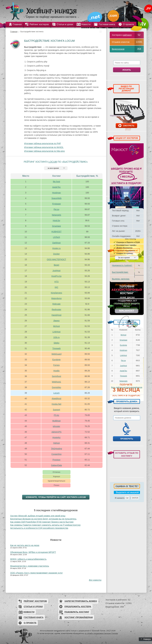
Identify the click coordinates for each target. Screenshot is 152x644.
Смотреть (129, 126)
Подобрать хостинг (77, 612)
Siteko (56, 343)
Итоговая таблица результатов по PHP (43, 143)
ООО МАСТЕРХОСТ (56, 259)
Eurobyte (56, 360)
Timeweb (56, 348)
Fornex (57, 365)
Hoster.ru (56, 248)
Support (56, 410)
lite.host (56, 182)
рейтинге (127, 35)
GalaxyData (56, 465)
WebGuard (56, 354)
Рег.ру (56, 209)
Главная (14, 32)
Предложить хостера (78, 606)
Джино (56, 321)
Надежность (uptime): (122, 265)
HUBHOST (56, 232)
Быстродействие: (120, 272)
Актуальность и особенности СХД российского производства (39, 528)
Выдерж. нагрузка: (121, 279)
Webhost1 (56, 382)
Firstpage (56, 204)
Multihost (56, 421)
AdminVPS (57, 432)
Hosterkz (56, 437)
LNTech (56, 237)
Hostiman (56, 193)
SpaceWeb (56, 198)
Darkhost (56, 243)
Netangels (56, 215)
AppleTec (57, 187)
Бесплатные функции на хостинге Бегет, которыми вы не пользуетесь (43, 519)
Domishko (56, 387)
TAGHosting (56, 449)
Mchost (56, 326)
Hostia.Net (56, 404)
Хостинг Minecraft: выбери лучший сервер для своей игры (38, 516)
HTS (56, 282)
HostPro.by (56, 276)
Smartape (56, 226)
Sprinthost (56, 376)
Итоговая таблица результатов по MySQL (44, 147)
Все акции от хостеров (127, 189)
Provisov (57, 460)
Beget (56, 265)
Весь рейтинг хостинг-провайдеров (127, 387)
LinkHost (56, 332)
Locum (53, 162)
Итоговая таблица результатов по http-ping (44, 151)
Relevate (56, 304)
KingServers (56, 293)
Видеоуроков (118, 49)
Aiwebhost (56, 398)
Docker (56, 254)
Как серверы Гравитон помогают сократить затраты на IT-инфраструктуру (45, 525)
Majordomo (56, 298)
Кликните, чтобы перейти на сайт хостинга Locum (56, 497)
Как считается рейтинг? (127, 291)
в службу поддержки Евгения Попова (101, 634)
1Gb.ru (56, 337)
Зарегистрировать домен (81, 601)
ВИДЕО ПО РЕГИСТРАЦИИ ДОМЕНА (126, 88)
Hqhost (56, 443)
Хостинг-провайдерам (79, 617)
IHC (56, 287)
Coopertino (56, 454)
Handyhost (56, 315)
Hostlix (56, 371)
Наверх (146, 639)
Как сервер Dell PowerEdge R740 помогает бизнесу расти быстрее (42, 522)
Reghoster (56, 309)
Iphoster (56, 426)
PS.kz (56, 415)
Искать (127, 70)
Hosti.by (56, 220)
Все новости (95, 580)
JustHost (56, 271)
